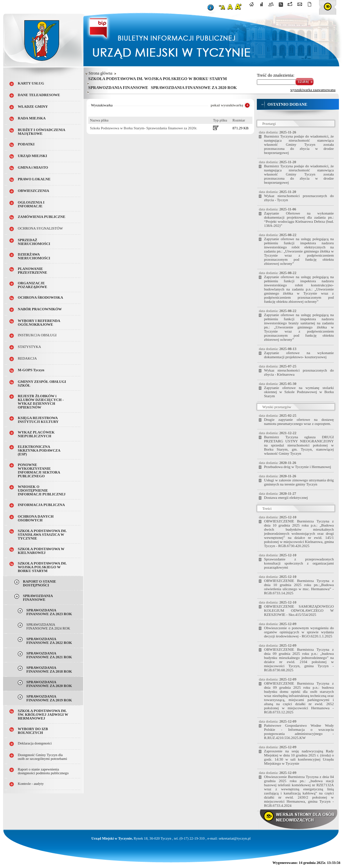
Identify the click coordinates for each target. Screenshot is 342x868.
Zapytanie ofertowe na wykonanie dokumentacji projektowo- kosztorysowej (299, 355)
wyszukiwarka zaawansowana (313, 90)
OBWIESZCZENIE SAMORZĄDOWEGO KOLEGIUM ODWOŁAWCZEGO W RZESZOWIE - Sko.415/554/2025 (299, 610)
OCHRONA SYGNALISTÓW (40, 228)
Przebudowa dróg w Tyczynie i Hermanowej (298, 467)
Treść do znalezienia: (276, 75)
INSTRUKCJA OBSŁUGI (37, 335)
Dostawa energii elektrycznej (286, 497)
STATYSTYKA (29, 347)
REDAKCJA (27, 358)
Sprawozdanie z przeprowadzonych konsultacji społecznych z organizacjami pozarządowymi (299, 563)
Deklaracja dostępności (35, 743)
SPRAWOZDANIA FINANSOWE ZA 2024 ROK (48, 626)
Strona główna (101, 73)
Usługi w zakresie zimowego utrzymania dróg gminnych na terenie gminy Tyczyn (299, 482)
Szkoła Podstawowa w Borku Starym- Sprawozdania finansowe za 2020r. (143, 128)
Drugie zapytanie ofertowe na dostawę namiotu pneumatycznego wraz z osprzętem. (299, 422)
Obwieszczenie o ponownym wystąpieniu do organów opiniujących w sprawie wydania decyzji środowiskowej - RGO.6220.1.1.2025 (299, 632)
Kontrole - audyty (31, 784)
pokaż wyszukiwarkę (227, 105)
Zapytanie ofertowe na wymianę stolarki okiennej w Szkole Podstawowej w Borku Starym (299, 392)
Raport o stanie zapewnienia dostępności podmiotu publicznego (43, 771)
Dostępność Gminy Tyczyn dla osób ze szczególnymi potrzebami (42, 757)
